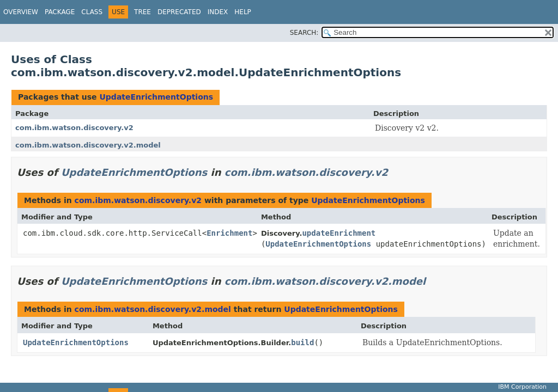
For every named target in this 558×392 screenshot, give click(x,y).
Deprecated (179, 12)
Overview (21, 12)
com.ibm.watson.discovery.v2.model (88, 145)
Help (243, 12)
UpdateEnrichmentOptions (156, 97)
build (302, 342)
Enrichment (229, 233)
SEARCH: (304, 33)
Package (60, 12)
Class (92, 12)
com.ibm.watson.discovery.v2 (74, 128)
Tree (142, 12)
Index (218, 12)
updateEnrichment (339, 233)
